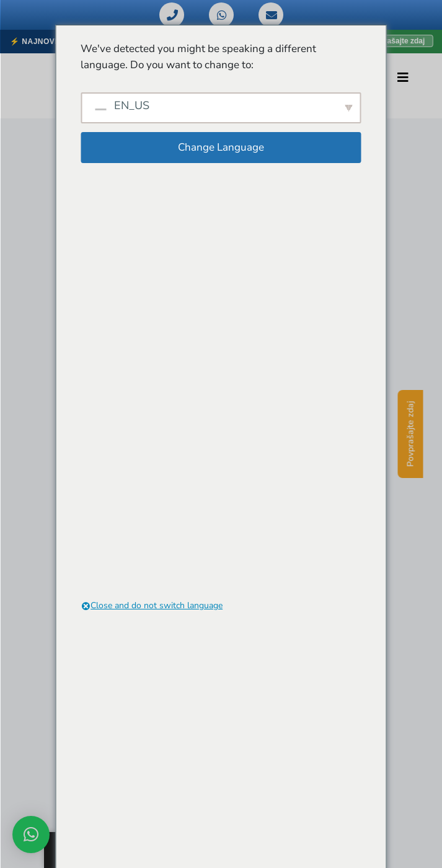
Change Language (221, 147)
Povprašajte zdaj (411, 434)
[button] (31, 835)
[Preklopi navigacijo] (403, 77)
